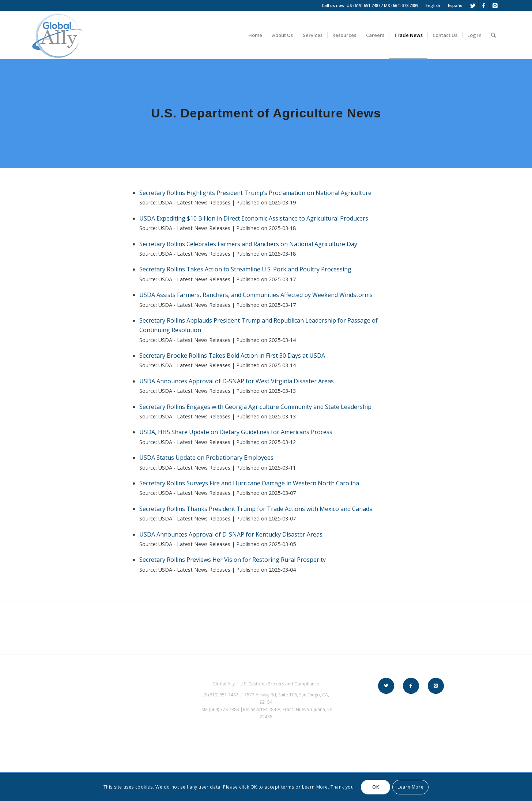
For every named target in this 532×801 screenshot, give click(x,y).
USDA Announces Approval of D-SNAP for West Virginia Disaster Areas (237, 381)
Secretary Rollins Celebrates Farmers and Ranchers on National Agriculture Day (248, 244)
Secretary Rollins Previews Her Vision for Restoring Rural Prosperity (233, 560)
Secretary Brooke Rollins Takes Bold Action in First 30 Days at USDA (232, 356)
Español (456, 5)
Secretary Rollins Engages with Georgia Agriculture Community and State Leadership (255, 407)
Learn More (410, 787)
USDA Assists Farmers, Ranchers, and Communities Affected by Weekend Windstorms (256, 295)
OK (376, 787)
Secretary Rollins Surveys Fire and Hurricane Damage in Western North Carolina (249, 483)
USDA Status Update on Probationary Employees (206, 458)
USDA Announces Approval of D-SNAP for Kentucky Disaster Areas (231, 534)
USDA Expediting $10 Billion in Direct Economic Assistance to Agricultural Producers (254, 218)
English (433, 5)
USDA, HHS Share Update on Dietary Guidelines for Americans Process (236, 432)
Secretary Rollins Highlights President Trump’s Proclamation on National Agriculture (255, 193)
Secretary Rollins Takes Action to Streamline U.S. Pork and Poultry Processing (245, 269)
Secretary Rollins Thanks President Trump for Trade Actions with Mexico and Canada (256, 509)
